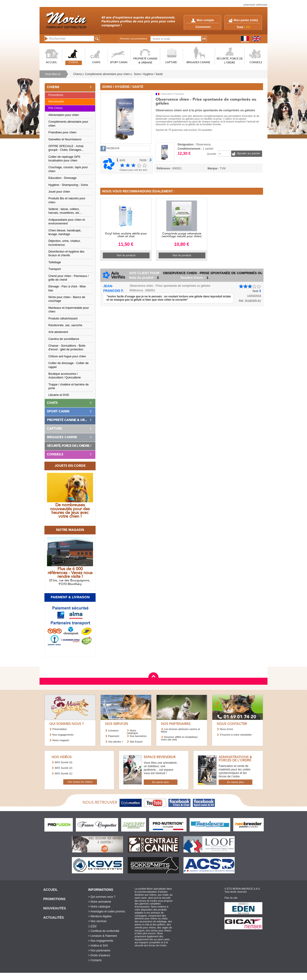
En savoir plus (161, 782)
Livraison (113, 730)
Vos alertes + (116, 742)
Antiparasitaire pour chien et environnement (67, 222)
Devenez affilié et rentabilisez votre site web (179, 738)
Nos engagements (63, 735)
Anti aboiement (58, 332)
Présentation (60, 729)
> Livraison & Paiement (103, 936)
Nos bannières (138, 736)
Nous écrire (226, 729)
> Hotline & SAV (98, 946)
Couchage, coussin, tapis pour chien (68, 169)
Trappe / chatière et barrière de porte (68, 386)
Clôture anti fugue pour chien (67, 356)
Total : (243, 27)
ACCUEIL (51, 63)
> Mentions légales (100, 916)
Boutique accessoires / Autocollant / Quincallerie (65, 376)
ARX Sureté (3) (63, 762)
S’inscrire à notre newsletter (236, 735)
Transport (55, 269)
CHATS (96, 63)
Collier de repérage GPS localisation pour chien (64, 159)
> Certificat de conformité (104, 931)
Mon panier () (246, 20)
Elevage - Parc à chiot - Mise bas (67, 288)
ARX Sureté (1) (63, 773)
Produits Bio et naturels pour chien (67, 200)
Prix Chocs (55, 108)
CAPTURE (171, 63)
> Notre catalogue (99, 907)
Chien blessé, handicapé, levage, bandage (65, 232)
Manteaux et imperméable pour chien (69, 310)
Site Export (136, 742)
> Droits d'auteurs (99, 955)
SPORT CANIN (119, 63)
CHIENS (73, 63)
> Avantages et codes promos (107, 911)
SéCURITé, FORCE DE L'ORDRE (230, 61)
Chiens (78, 74)
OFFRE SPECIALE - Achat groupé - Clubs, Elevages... (66, 148)
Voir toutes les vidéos (80, 782)
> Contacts (95, 960)
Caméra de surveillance (64, 339)
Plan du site (231, 898)
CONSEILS (256, 63)
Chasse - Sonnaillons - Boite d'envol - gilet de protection (67, 348)
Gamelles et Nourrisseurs (65, 139)
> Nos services (97, 921)
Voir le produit (126, 255)
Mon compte (202, 20)
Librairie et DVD (59, 395)
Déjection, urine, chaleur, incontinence (65, 243)
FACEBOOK (113, 149)
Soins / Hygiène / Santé (148, 74)
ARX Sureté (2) (63, 768)
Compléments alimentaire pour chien (107, 74)
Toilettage (55, 262)
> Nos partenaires (99, 950)
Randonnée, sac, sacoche (65, 325)
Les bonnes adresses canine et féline (180, 730)
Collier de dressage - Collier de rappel (68, 365)
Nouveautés (56, 102)
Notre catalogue (132, 732)
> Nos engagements (101, 941)
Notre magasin (61, 740)
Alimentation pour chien (64, 115)
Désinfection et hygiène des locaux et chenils (66, 253)
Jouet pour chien (59, 192)
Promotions (56, 95)
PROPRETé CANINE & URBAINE (145, 61)
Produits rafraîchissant (63, 319)
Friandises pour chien (62, 132)
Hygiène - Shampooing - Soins (68, 185)
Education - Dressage (62, 178)
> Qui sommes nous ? (102, 897)
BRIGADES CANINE (198, 63)
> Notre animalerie (100, 902)
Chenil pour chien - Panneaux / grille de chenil (68, 278)
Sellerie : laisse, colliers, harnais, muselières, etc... (65, 211)
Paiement (114, 736)
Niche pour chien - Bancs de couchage (67, 299)
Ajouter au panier (249, 153)
